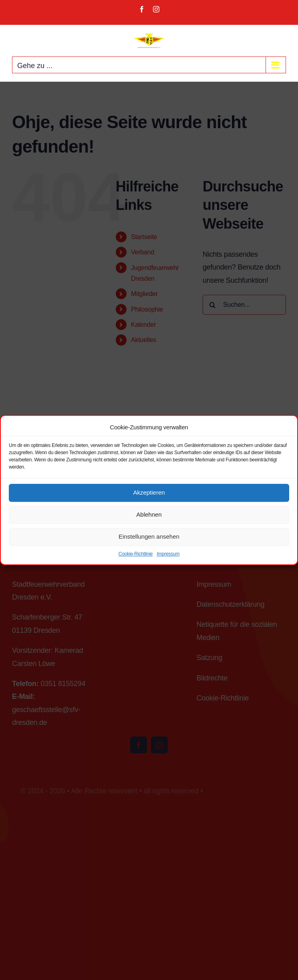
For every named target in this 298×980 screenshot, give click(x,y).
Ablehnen (149, 514)
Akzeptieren (149, 492)
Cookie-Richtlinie (136, 554)
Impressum (168, 554)
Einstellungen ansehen (149, 536)
